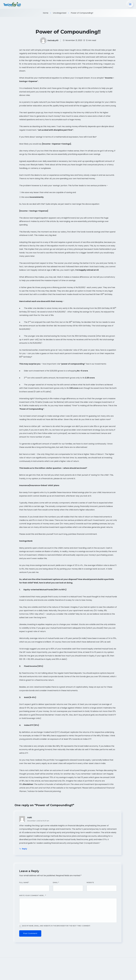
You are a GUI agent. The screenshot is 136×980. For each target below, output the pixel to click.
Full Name (24, 882)
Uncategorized (60, 13)
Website (90, 882)
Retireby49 (53, 40)
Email (56, 882)
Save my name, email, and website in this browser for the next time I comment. (56, 925)
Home (46, 13)
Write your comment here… (33, 895)
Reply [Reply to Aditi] (23, 848)
